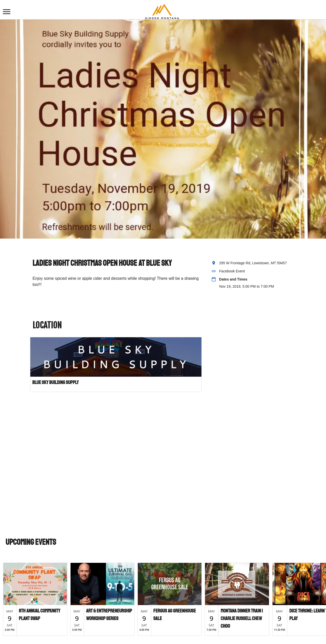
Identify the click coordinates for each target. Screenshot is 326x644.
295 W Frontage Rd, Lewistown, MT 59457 (253, 263)
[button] (7, 12)
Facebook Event (232, 271)
